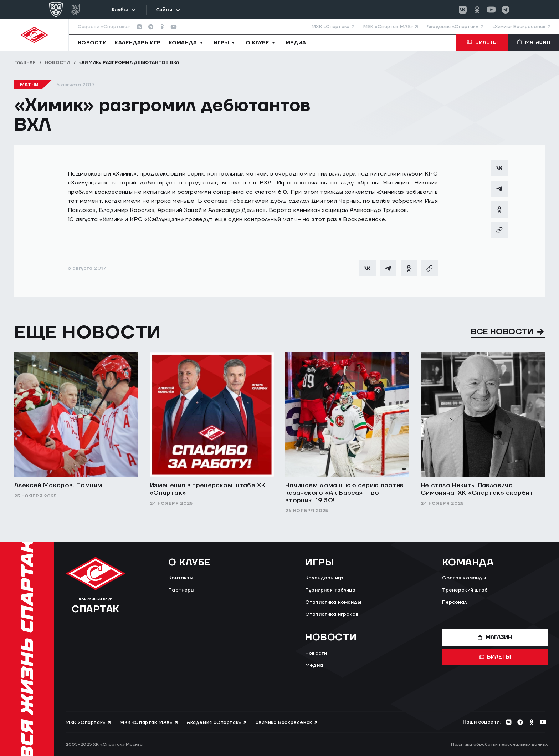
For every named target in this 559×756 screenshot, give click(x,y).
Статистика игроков (332, 614)
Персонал (455, 602)
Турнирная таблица (330, 590)
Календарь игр (324, 578)
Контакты (181, 578)
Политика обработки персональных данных (499, 744)
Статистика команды (333, 602)
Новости (58, 63)
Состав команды (464, 578)
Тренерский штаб (465, 590)
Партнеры (181, 590)
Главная (25, 63)
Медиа (314, 665)
